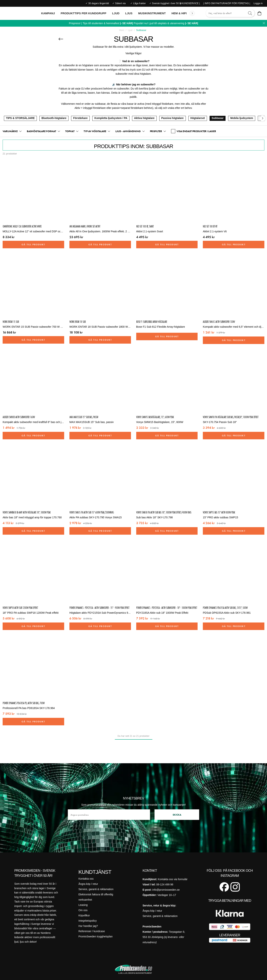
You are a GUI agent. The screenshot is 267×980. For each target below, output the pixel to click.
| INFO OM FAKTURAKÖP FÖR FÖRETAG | (227, 3)
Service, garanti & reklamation (96, 889)
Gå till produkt (33, 245)
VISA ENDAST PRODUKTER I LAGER (194, 131)
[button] (12, 131)
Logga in (258, 3)
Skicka (177, 814)
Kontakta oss (86, 879)
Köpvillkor (84, 915)
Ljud (130, 30)
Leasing (83, 905)
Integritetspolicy (88, 921)
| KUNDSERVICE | (190, 3)
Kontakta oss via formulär (173, 879)
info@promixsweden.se (166, 890)
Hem (122, 30)
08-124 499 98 (165, 884)
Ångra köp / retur (88, 884)
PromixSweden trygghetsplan (96, 936)
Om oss (83, 910)
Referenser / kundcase (92, 931)
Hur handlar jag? (88, 926)
